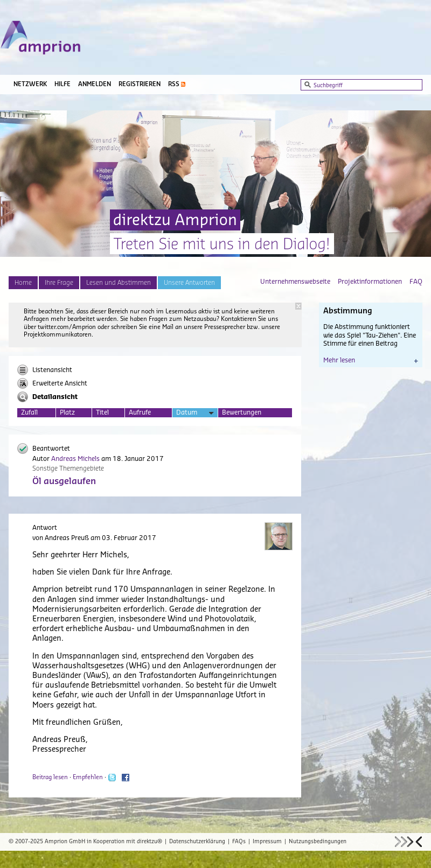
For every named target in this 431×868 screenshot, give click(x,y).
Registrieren (140, 84)
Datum (195, 413)
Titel (102, 412)
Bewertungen (242, 412)
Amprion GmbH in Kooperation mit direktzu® (103, 842)
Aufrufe (140, 412)
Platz (67, 412)
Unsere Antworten (189, 283)
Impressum (267, 842)
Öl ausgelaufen (64, 481)
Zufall (29, 412)
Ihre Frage (59, 283)
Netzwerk (30, 84)
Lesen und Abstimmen (119, 283)
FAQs (239, 842)
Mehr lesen (371, 360)
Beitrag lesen (50, 777)
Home (23, 283)
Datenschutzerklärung (197, 842)
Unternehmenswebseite (295, 282)
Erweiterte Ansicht (52, 383)
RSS (174, 84)
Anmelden (95, 84)
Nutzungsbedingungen (318, 842)
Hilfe (62, 84)
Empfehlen (88, 777)
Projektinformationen (370, 282)
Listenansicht (45, 370)
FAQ (416, 282)
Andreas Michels (75, 459)
